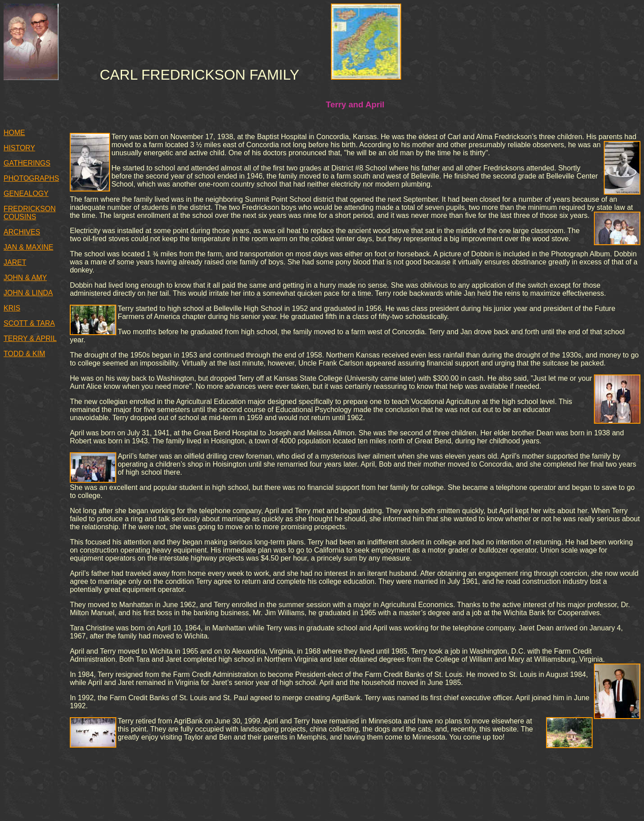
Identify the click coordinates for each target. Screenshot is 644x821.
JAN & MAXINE (28, 247)
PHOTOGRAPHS (31, 178)
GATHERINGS (27, 163)
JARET (15, 262)
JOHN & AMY (25, 278)
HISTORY (19, 148)
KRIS (12, 308)
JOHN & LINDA (28, 293)
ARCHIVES (22, 232)
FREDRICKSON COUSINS (30, 213)
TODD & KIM (24, 354)
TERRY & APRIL (30, 338)
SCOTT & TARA (29, 323)
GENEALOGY (26, 194)
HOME (14, 133)
